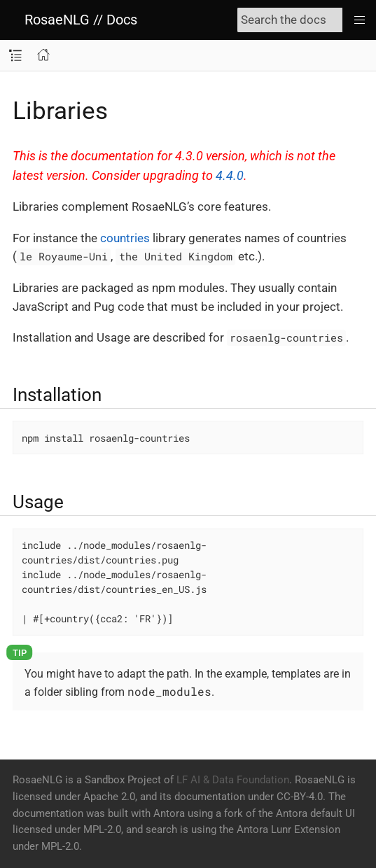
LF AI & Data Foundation (233, 780)
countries (125, 238)
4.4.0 (230, 176)
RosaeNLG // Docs (81, 20)
